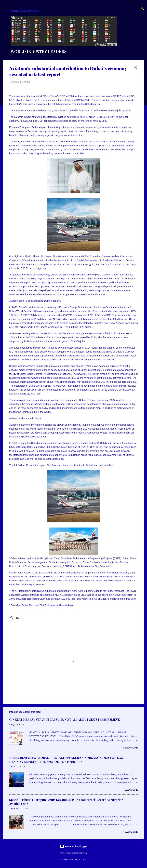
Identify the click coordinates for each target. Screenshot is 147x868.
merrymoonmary (80, 853)
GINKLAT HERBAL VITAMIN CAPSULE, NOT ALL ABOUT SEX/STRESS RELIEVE (64, 719)
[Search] (142, 9)
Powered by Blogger (73, 846)
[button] (136, 68)
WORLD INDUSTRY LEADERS (39, 51)
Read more (130, 748)
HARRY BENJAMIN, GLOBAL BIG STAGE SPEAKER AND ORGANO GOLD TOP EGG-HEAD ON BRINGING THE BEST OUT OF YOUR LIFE (67, 760)
